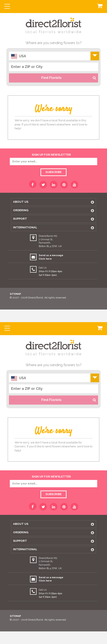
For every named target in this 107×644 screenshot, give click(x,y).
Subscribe (53, 172)
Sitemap (15, 294)
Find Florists (69, 78)
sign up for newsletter (51, 155)
